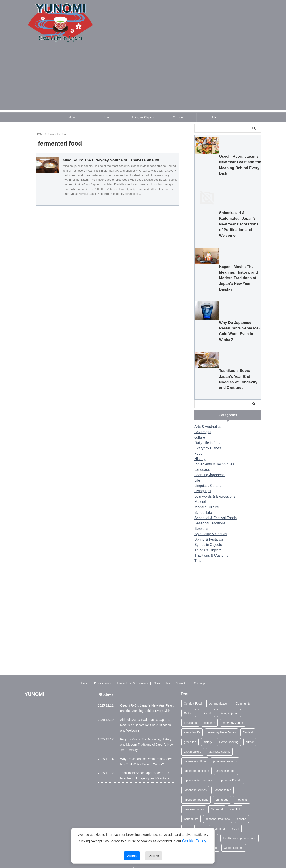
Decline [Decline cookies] (154, 856)
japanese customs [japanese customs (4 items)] (225, 754)
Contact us (182, 677)
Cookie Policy (162, 677)
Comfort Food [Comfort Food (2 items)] (193, 697)
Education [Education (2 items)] (190, 716)
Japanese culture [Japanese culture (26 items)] (195, 754)
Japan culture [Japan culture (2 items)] (193, 745)
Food (107, 117)
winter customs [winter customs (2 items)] (234, 841)
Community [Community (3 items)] (243, 697)
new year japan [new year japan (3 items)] (194, 802)
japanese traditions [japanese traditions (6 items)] (196, 793)
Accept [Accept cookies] (132, 856)
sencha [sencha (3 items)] (242, 812)
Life (215, 117)
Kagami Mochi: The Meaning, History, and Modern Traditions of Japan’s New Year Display (226, 344)
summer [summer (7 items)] (220, 822)
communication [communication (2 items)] (219, 697)
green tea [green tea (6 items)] (190, 735)
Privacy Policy (102, 677)
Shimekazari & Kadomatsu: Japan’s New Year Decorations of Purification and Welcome (225, 275)
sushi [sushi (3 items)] (236, 822)
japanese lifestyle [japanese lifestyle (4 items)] (230, 774)
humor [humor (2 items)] (250, 735)
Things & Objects (143, 117)
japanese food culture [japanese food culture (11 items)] (198, 774)
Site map (199, 677)
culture (71, 117)
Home (85, 677)
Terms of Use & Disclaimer (132, 677)
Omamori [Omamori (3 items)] (217, 802)
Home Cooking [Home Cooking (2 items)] (229, 735)
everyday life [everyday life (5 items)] (192, 725)
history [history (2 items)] (208, 735)
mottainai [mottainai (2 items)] (242, 793)
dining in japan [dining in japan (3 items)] (229, 706)
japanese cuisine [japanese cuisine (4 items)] (220, 745)
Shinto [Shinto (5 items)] (188, 822)
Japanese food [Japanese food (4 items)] (226, 764)
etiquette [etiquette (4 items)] (210, 716)
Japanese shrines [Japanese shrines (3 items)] (195, 783)
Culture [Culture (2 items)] (189, 706)
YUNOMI (34, 687)
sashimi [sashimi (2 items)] (235, 802)
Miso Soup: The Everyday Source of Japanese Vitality (129, 160)
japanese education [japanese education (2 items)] (197, 764)
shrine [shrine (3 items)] (203, 822)
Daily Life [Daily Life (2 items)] (206, 706)
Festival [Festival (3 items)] (248, 725)
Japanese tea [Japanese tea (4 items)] (223, 783)
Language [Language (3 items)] (222, 793)
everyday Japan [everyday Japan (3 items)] (233, 716)
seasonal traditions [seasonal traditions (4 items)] (218, 812)
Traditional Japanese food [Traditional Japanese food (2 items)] (239, 831)
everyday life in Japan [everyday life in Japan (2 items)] (221, 725)
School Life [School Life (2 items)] (191, 812)
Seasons (179, 117)
